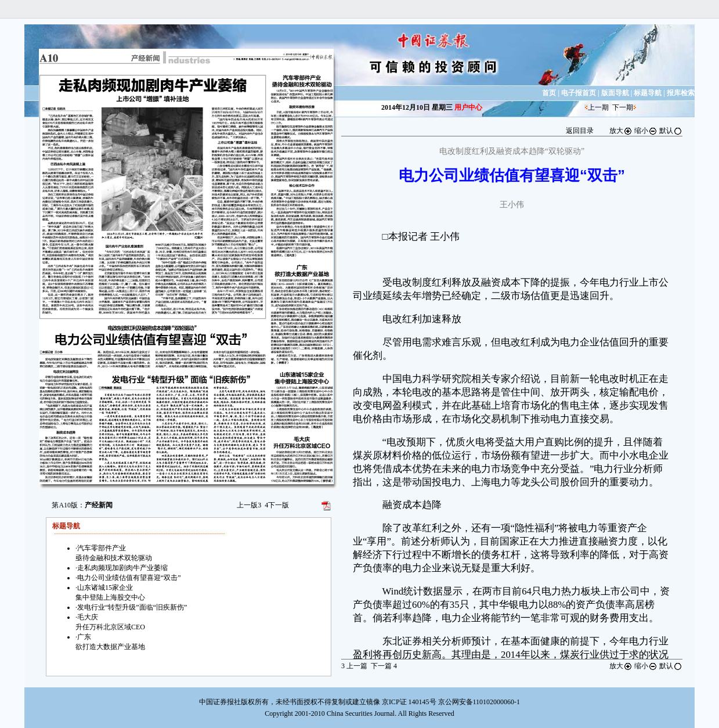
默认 (671, 131)
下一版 (277, 505)
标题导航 (648, 93)
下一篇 (384, 666)
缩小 (646, 131)
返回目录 (580, 131)
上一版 (249, 505)
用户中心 (468, 107)
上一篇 (354, 666)
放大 (621, 131)
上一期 (598, 107)
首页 (549, 93)
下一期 (623, 107)
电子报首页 (579, 93)
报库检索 (681, 93)
